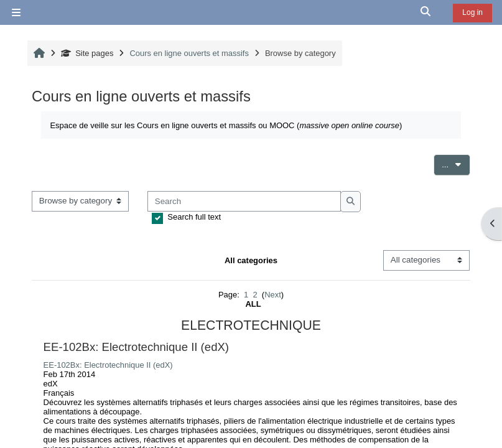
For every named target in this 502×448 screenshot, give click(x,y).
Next (273, 295)
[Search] (244, 201)
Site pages (87, 53)
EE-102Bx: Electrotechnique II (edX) (108, 365)
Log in (472, 12)
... (456, 164)
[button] (426, 12)
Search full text (194, 217)
